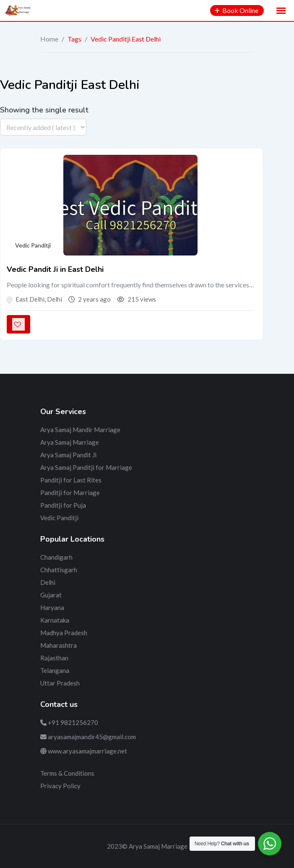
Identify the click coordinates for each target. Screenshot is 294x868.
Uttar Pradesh (60, 683)
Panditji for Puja (63, 505)
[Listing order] (43, 127)
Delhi (48, 582)
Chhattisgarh (59, 570)
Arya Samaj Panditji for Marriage (86, 467)
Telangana (55, 670)
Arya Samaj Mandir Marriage (80, 430)
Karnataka (55, 620)
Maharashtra (59, 645)
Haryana (52, 607)
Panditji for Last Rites (71, 480)
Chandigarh (56, 557)
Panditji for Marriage (70, 493)
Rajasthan (54, 658)
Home (49, 39)
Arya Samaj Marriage (70, 442)
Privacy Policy (60, 786)
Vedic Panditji (33, 245)
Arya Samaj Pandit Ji (68, 455)
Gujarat (51, 595)
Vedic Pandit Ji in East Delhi (55, 269)
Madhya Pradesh (64, 633)
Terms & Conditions (67, 773)
